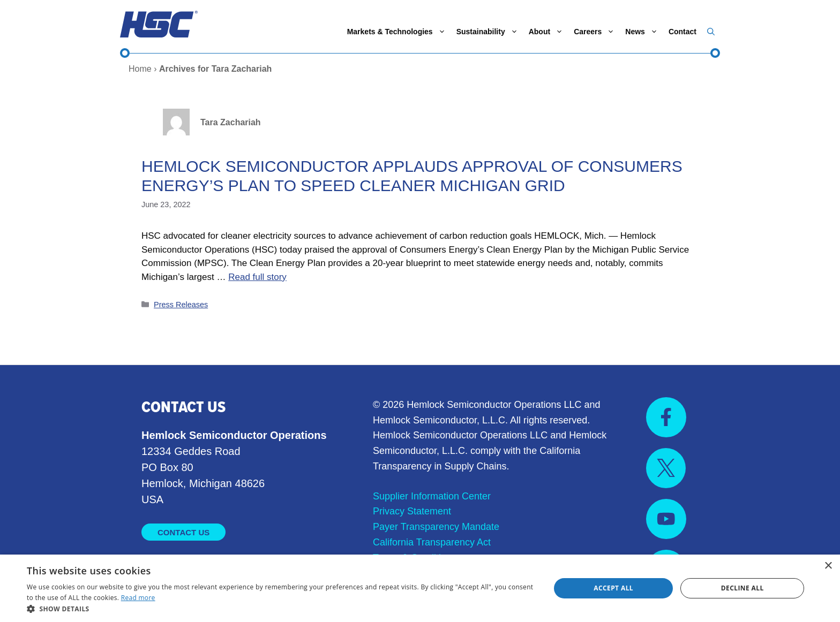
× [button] (828, 566)
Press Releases (181, 305)
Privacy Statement (412, 511)
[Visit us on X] (666, 468)
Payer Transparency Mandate (436, 527)
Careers (597, 32)
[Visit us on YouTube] (666, 519)
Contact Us (183, 532)
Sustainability (490, 32)
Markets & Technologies (399, 32)
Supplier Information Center (432, 496)
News (644, 32)
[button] (711, 32)
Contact (682, 32)
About (549, 32)
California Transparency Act (432, 542)
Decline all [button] (742, 588)
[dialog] (420, 588)
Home (140, 69)
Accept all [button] (613, 588)
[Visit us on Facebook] (666, 417)
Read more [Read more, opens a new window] (138, 598)
